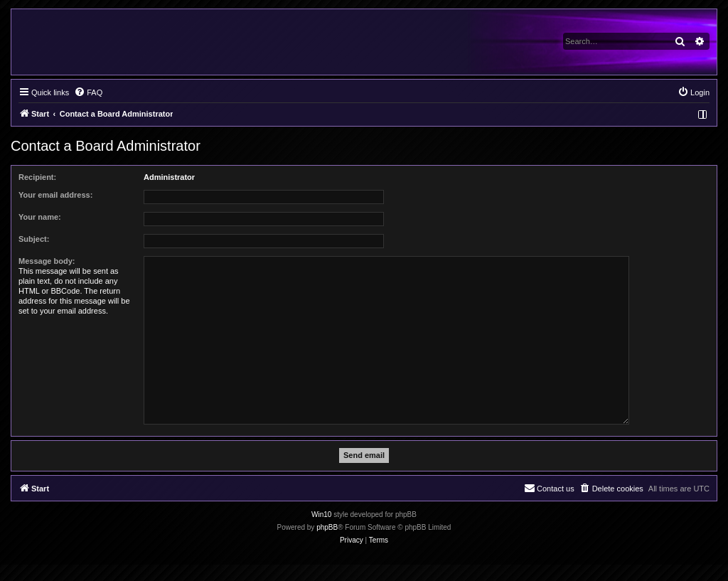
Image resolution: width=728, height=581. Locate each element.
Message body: (47, 261)
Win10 (321, 515)
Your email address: (55, 195)
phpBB (327, 527)
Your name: (40, 217)
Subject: (34, 239)
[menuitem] (88, 92)
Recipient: (37, 177)
